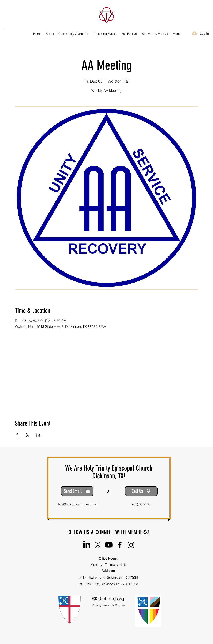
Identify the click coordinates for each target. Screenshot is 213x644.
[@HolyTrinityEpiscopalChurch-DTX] (109, 545)
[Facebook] (120, 545)
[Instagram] (131, 545)
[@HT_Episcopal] (98, 545)
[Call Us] (141, 491)
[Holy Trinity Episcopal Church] (87, 545)
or (109, 491)
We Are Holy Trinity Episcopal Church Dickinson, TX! (109, 472)
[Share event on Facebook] (17, 435)
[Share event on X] (28, 435)
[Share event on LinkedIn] (38, 435)
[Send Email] (77, 491)
